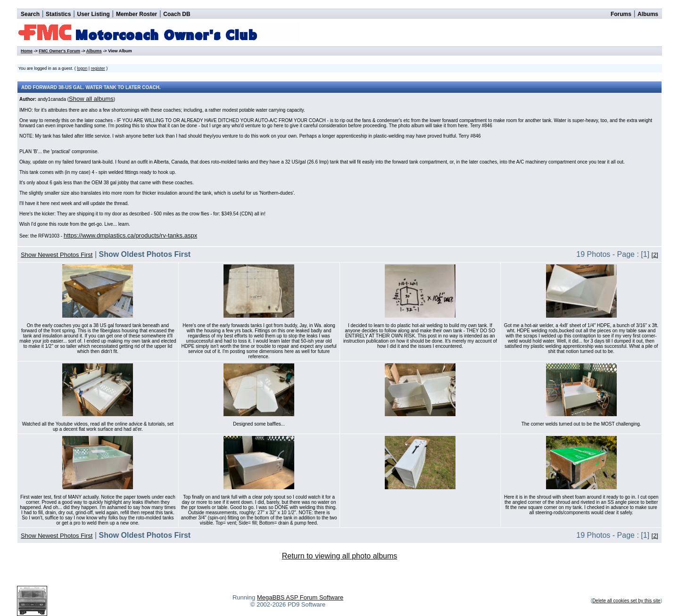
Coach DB (177, 14)
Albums (648, 14)
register (98, 68)
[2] (655, 255)
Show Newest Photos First (57, 255)
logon (82, 68)
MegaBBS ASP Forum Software (300, 597)
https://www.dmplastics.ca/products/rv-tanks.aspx (130, 235)
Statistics (58, 14)
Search (30, 14)
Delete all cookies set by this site (626, 601)
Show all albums (91, 99)
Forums (621, 14)
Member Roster (137, 14)
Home (27, 51)
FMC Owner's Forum (59, 51)
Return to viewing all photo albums (340, 556)
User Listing (93, 14)
